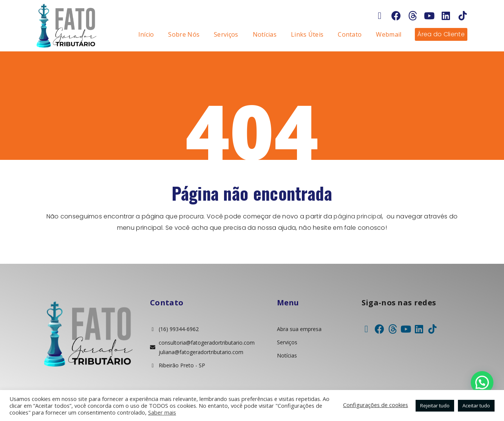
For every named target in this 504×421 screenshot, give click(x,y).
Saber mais (162, 412)
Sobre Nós (184, 34)
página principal (358, 216)
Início (146, 34)
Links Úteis (307, 34)
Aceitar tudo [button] (476, 406)
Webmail (389, 34)
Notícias (265, 34)
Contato (350, 34)
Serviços (226, 34)
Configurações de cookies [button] (376, 405)
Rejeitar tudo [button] (435, 406)
